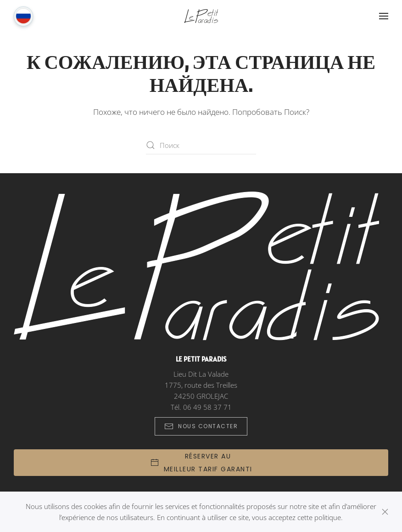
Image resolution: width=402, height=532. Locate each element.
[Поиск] (201, 145)
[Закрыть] (385, 512)
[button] (384, 16)
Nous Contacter (201, 426)
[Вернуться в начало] (201, 16)
